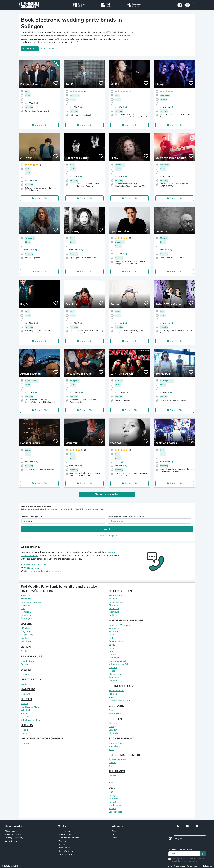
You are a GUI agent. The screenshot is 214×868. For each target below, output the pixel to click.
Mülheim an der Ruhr (119, 664)
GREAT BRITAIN (31, 680)
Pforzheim (26, 615)
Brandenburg (27, 661)
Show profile (41, 125)
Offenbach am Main (30, 720)
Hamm (112, 648)
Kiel (111, 766)
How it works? (48, 48)
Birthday (62, 844)
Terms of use (192, 866)
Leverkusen (114, 658)
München (25, 628)
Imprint (169, 866)
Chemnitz (113, 733)
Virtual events (64, 848)
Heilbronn (26, 612)
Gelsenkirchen (116, 641)
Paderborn (114, 677)
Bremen (25, 674)
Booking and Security (14, 838)
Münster (113, 668)
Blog (114, 831)
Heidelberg (26, 605)
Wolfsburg (114, 612)
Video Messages (65, 834)
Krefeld (112, 654)
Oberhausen (115, 674)
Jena (111, 782)
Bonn (111, 635)
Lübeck (112, 763)
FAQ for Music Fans (13, 834)
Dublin (24, 733)
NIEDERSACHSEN (120, 591)
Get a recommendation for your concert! (44, 571)
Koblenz (113, 694)
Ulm (23, 609)
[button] (190, 5)
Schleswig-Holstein (118, 759)
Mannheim (26, 599)
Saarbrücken (115, 713)
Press (114, 838)
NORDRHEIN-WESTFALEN (126, 621)
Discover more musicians (107, 494)
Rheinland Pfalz (116, 691)
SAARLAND (116, 706)
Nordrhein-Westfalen (119, 625)
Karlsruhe (26, 595)
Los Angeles (115, 805)
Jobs (114, 834)
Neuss (112, 671)
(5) (122, 462)
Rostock (25, 743)
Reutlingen (26, 618)
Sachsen (113, 723)
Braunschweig (116, 602)
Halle (111, 750)
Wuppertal (114, 628)
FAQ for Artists (11, 831)
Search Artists (30, 49)
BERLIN (26, 647)
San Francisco (115, 812)
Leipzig (112, 727)
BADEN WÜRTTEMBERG (37, 591)
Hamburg (25, 694)
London (25, 684)
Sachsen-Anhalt (117, 743)
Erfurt (111, 779)
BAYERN (26, 624)
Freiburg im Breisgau (31, 602)
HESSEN (26, 699)
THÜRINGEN (117, 771)
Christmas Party (65, 854)
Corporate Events (66, 851)
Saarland (113, 710)
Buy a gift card (11, 841)
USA (112, 788)
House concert (65, 831)
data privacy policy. (189, 861)
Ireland (24, 730)
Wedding (62, 841)
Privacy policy (179, 866)
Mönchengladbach (118, 661)
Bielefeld (113, 632)
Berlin (24, 651)
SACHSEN (115, 719)
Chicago (113, 795)
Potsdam (25, 664)
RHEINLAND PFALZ (121, 686)
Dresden (113, 730)
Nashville (113, 802)
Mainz (112, 697)
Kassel (24, 713)
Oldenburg (114, 605)
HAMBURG (28, 689)
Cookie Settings (206, 866)
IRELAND (27, 725)
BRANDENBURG (32, 657)
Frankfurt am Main (30, 707)
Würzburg (26, 641)
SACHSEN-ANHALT (121, 739)
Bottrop (112, 638)
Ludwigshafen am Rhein (120, 700)
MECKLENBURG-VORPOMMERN (42, 739)
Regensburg (27, 635)
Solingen (113, 681)
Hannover (113, 599)
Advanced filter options (107, 535)
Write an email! (32, 568)
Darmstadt (26, 717)
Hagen (112, 645)
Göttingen (114, 615)
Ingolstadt (26, 638)
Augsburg (26, 632)
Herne (112, 651)
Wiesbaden (27, 710)
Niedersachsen (116, 595)
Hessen (25, 704)
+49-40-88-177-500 (35, 564)
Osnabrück (114, 609)
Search (107, 529)
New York (113, 799)
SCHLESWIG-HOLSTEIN (124, 755)
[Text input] (184, 854)
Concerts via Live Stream (69, 838)
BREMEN (27, 670)
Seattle (112, 809)
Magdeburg (114, 746)
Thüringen (114, 776)
